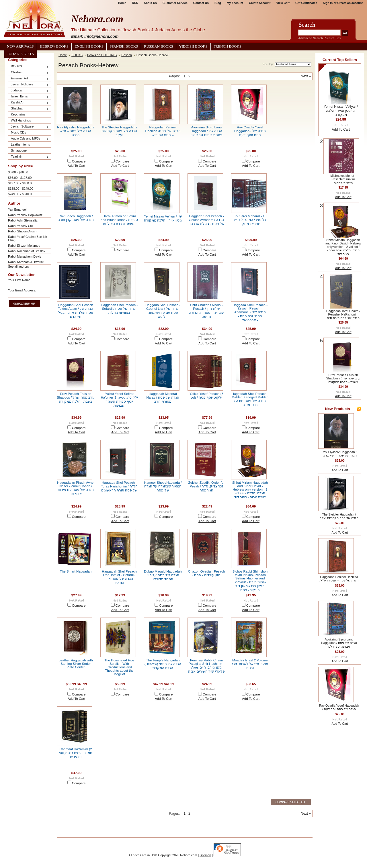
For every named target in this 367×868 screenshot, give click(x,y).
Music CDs (18, 132)
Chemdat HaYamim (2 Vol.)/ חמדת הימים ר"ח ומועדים (76, 753)
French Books (228, 46)
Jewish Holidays (28, 85)
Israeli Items (28, 97)
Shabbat (28, 109)
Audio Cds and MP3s (28, 139)
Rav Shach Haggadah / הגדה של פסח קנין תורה (76, 218)
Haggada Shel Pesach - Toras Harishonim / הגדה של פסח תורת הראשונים (119, 486)
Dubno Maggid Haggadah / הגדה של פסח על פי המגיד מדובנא (163, 575)
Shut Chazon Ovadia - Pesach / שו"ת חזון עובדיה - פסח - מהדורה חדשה (206, 311)
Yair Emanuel (17, 209)
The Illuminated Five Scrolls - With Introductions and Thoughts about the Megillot (119, 667)
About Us (150, 3)
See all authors (18, 267)
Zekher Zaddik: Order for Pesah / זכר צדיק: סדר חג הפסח (206, 486)
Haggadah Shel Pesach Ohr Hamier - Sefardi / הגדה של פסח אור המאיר (119, 577)
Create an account (350, 3)
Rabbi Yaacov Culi (21, 226)
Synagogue (19, 150)
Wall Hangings (21, 120)
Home (122, 3)
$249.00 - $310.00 (21, 194)
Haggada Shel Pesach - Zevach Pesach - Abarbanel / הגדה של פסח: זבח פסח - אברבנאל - (250, 312)
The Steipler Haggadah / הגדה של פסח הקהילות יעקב (119, 131)
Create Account (260, 3)
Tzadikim (28, 157)
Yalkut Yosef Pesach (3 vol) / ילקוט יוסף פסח (206, 396)
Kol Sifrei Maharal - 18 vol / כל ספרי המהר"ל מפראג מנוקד (250, 220)
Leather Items (21, 144)
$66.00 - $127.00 (20, 178)
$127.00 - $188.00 (21, 183)
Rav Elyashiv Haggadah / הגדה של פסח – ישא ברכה (76, 131)
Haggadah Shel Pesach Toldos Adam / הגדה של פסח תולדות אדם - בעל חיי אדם (76, 311)
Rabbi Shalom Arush (22, 231)
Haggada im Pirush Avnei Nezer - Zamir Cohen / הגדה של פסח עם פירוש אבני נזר (76, 488)
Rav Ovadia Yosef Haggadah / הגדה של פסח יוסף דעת (250, 131)
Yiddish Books (193, 46)
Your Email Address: (22, 290)
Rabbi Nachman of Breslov (27, 251)
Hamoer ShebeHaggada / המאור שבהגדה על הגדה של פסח (163, 486)
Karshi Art (28, 103)
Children (28, 73)
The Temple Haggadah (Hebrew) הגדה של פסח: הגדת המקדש (163, 664)
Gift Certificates (306, 3)
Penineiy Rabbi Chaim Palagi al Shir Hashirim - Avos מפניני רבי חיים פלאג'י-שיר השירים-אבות (206, 666)
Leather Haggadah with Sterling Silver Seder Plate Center (76, 664)
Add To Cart (76, 166)
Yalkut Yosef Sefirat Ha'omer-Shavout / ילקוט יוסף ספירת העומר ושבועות (119, 400)
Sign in (328, 3)
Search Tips (333, 38)
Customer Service (175, 3)
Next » (306, 76)
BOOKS (28, 67)
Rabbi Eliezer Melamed (24, 246)
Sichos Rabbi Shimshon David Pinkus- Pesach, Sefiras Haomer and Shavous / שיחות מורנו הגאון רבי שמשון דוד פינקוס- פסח (250, 581)
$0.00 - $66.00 (18, 172)
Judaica (28, 91)
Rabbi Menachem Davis (25, 256)
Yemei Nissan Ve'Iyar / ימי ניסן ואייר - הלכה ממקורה (341, 111)
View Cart (283, 3)
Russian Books (158, 46)
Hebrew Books (54, 46)
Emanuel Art (28, 79)
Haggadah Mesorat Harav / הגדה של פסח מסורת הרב (163, 398)
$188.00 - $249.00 (21, 189)
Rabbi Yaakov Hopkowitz (25, 215)
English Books (89, 46)
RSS (135, 3)
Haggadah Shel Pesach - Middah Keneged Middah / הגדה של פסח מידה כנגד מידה (250, 399)
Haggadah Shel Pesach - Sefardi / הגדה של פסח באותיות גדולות (119, 309)
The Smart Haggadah (76, 571)
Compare (79, 161)
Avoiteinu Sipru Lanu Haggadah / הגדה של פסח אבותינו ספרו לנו (206, 131)
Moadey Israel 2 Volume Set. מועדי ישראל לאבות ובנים (250, 664)
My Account (235, 3)
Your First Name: (20, 280)
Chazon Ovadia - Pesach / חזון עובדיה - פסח (206, 573)
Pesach (126, 55)
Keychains (18, 114)
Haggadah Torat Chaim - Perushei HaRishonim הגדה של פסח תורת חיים (343, 314)
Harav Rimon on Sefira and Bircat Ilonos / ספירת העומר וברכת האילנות (119, 220)
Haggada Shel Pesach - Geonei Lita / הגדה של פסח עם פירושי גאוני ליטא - (163, 311)
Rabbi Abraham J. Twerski (26, 262)
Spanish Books (124, 46)
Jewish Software (28, 127)
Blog (218, 3)
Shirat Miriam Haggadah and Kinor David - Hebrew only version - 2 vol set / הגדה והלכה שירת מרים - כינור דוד (250, 490)
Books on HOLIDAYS (102, 55)
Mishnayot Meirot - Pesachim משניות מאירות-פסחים (343, 179)
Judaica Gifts (21, 54)
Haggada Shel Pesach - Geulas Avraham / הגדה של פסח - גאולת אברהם (206, 220)
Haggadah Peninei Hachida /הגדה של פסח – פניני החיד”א (163, 131)
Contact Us (201, 3)
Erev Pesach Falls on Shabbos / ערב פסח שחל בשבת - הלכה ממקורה (76, 398)
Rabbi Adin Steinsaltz (23, 220)
